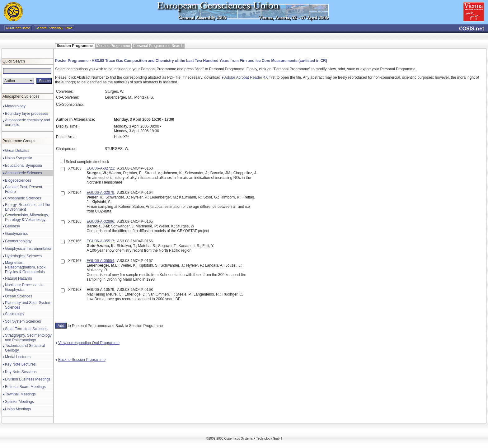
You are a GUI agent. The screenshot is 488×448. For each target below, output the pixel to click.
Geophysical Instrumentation (29, 249)
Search (177, 46)
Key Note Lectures (20, 364)
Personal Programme (151, 46)
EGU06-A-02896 (100, 222)
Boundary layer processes (27, 114)
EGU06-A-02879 (100, 193)
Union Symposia (19, 158)
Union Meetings (18, 409)
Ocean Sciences (19, 296)
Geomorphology (18, 241)
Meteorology (15, 106)
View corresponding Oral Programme (88, 343)
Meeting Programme (113, 46)
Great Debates (17, 151)
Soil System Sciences (23, 321)
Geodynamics (16, 234)
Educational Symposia (23, 166)
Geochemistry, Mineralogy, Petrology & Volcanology (27, 217)
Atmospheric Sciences (23, 173)
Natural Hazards (19, 278)
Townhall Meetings (20, 394)
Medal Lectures (18, 357)
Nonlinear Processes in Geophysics (24, 287)
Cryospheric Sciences (23, 198)
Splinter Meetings (19, 402)
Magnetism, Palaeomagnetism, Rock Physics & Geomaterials (25, 267)
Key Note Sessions (21, 372)
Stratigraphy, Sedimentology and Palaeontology (28, 338)
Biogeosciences (18, 180)
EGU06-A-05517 (100, 241)
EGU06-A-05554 (100, 261)
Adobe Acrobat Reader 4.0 (245, 77)
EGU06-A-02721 (100, 168)
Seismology (15, 314)
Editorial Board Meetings (25, 387)
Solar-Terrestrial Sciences (26, 329)
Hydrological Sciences (23, 256)
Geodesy (12, 226)
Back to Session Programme (81, 360)
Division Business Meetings (28, 379)
